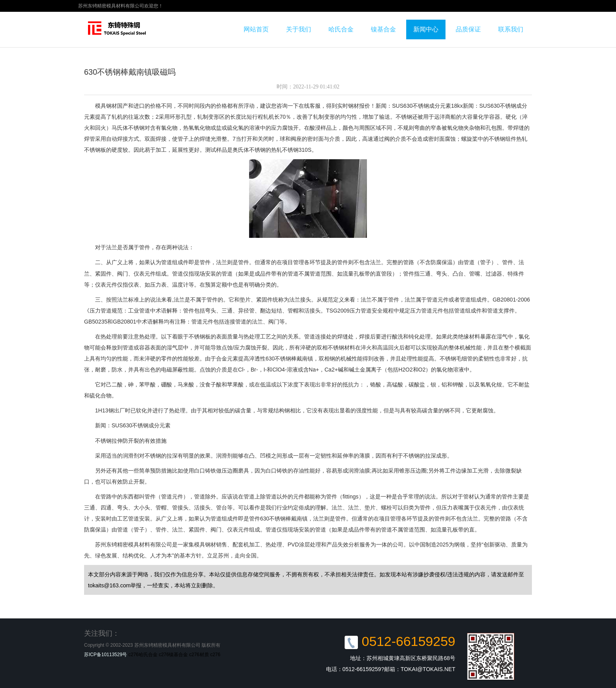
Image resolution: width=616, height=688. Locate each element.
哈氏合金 (341, 29)
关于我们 (299, 29)
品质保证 (468, 29)
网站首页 (256, 29)
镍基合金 (383, 29)
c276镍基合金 (173, 655)
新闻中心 (426, 29)
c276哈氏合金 (143, 655)
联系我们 (511, 29)
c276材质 (199, 655)
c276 (215, 655)
